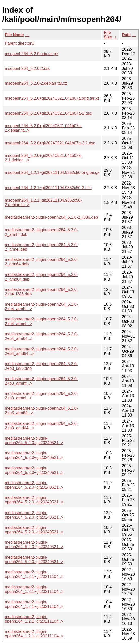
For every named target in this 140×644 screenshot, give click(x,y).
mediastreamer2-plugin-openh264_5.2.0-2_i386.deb (51, 217)
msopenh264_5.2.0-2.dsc (28, 68)
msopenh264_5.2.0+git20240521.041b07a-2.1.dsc (50, 143)
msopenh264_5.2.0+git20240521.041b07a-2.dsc (48, 113)
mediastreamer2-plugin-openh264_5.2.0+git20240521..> (34, 441)
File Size (108, 35)
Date (126, 35)
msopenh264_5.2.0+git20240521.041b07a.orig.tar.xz (52, 98)
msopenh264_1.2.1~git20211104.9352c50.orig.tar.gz (52, 173)
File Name (14, 35)
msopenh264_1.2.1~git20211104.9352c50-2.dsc (48, 188)
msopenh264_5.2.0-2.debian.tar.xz (36, 83)
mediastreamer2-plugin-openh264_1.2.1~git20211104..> (34, 574)
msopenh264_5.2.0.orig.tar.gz (32, 54)
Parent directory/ (20, 43)
